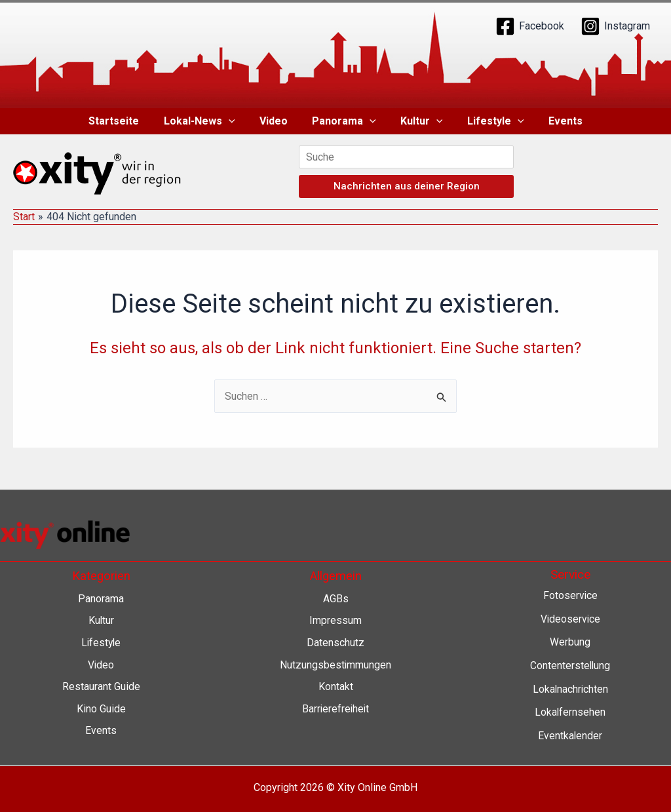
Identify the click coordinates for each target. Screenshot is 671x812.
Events (555, 121)
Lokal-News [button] (206, 121)
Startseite (124, 121)
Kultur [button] (418, 121)
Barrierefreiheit (336, 709)
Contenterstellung (570, 666)
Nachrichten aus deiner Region (407, 186)
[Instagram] (615, 26)
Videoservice (570, 619)
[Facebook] (530, 26)
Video (277, 121)
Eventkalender (570, 736)
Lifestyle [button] (489, 121)
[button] (235, 121)
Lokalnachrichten (570, 689)
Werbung (570, 642)
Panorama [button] (344, 121)
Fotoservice (570, 595)
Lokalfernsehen (570, 712)
